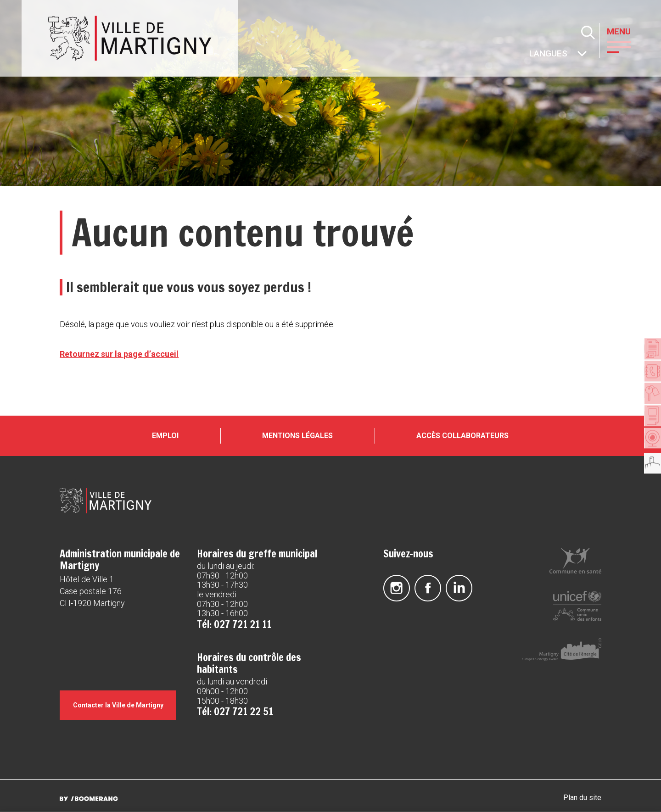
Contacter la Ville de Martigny (122, 719)
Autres (530, 54)
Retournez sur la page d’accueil (119, 354)
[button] (626, 46)
